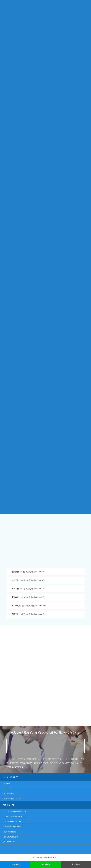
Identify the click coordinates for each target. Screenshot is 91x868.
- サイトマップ (8, 789)
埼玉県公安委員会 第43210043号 (28, 589)
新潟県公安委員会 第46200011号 (28, 572)
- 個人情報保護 (8, 794)
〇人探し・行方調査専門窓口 (14, 816)
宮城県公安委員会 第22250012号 (28, 580)
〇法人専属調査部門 (10, 837)
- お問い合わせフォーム (12, 799)
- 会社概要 (7, 783)
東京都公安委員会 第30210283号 (28, 597)
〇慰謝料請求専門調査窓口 (13, 827)
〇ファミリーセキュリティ (13, 822)
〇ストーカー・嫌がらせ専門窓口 (15, 811)
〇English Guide (9, 842)
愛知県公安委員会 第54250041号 (29, 606)
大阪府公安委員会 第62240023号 (28, 614)
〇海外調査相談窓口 (10, 832)
